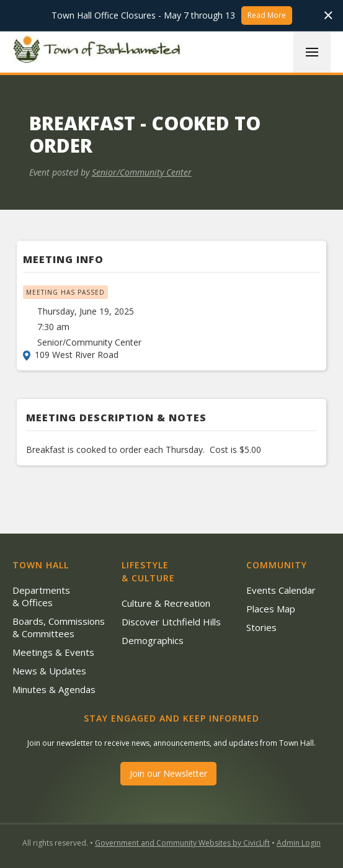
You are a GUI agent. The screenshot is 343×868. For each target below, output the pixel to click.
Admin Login (299, 843)
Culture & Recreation (166, 603)
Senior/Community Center (142, 172)
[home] (99, 51)
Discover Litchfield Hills (171, 622)
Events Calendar (281, 590)
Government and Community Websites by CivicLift (182, 843)
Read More (267, 15)
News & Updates (49, 671)
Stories (261, 627)
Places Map (271, 609)
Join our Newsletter (168, 773)
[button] (312, 52)
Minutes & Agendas (54, 689)
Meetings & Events (53, 652)
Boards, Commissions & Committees (59, 627)
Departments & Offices (41, 596)
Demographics (153, 640)
